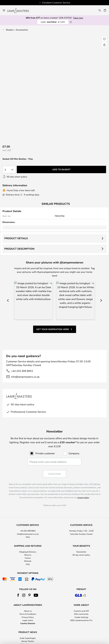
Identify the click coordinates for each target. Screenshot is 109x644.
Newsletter (81, 521)
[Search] (100, 10)
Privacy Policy (28, 587)
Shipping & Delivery (28, 521)
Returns (28, 525)
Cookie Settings (81, 587)
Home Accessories (28, 617)
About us (28, 581)
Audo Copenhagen (28, 608)
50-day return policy (81, 525)
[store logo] (20, 10)
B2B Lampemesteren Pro (81, 590)
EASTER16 (53, 22)
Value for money (28, 614)
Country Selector (28, 593)
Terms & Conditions (28, 584)
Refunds (28, 531)
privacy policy (83, 467)
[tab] (28, 501)
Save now (78, 18)
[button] (104, 39)
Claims (28, 528)
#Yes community (81, 584)
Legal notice (28, 590)
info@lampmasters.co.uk (25, 335)
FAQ (28, 507)
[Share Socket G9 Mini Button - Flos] (104, 45)
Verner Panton (28, 611)
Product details (16, 238)
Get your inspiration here (53, 288)
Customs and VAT (81, 581)
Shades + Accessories (17, 30)
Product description (19, 249)
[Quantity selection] (9, 169)
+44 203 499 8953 (22, 330)
